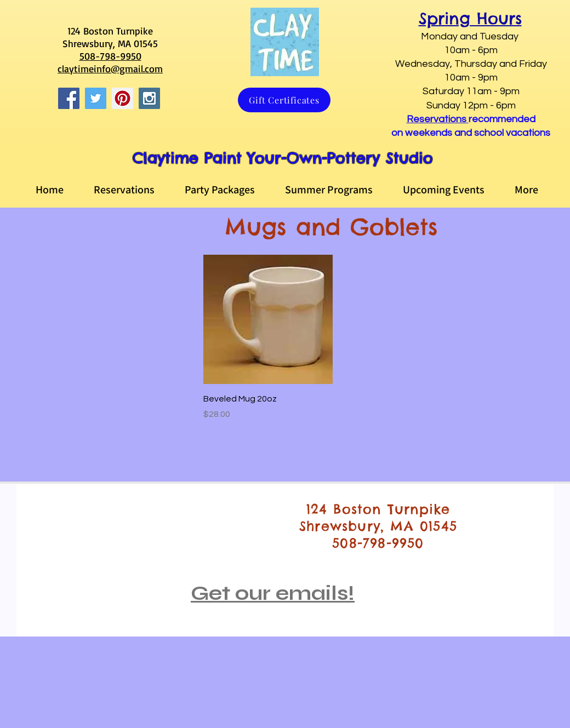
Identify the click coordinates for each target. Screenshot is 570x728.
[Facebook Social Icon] (69, 98)
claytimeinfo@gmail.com (110, 68)
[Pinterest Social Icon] (122, 98)
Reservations (438, 119)
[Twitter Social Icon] (96, 98)
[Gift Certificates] (284, 100)
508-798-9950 (110, 56)
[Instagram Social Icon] (149, 98)
